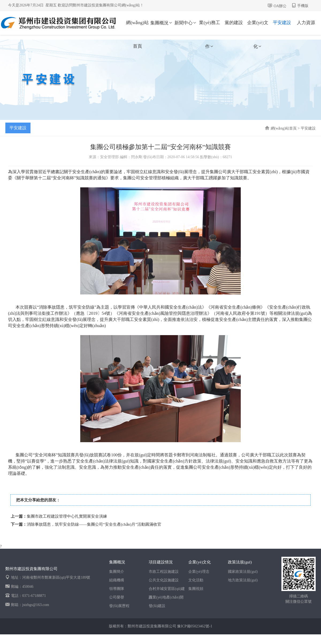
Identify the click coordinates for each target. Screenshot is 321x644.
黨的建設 (234, 23)
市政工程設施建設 (164, 572)
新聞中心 (186, 23)
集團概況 (162, 23)
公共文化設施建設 (164, 580)
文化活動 (196, 580)
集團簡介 (117, 572)
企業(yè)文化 (258, 27)
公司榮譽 (117, 597)
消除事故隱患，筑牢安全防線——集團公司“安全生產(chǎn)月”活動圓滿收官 (94, 524)
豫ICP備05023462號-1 (195, 626)
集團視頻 (196, 589)
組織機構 (117, 580)
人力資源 (306, 23)
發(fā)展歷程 (119, 606)
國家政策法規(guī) (243, 572)
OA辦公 (280, 6)
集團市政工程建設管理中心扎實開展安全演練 (67, 516)
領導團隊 (117, 589)
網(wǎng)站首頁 (137, 27)
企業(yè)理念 (199, 572)
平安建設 (282, 23)
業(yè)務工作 (209, 27)
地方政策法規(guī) (243, 580)
